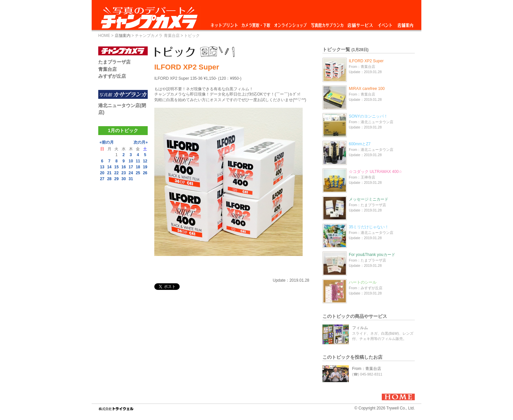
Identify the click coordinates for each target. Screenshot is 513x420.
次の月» (141, 142)
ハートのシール (363, 282)
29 (117, 179)
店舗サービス (360, 24)
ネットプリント (225, 24)
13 (102, 167)
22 (117, 173)
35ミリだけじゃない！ (369, 227)
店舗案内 (405, 24)
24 (131, 173)
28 (109, 179)
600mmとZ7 (360, 144)
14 (109, 167)
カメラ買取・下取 (256, 24)
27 (102, 179)
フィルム (360, 328)
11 (138, 161)
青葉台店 (107, 69)
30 (123, 179)
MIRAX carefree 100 (367, 89)
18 (138, 167)
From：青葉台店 (367, 369)
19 (145, 167)
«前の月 (107, 142)
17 (131, 167)
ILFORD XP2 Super (366, 61)
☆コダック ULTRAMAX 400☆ (376, 172)
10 (131, 161)
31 (131, 179)
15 (117, 167)
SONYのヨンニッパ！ (368, 116)
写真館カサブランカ (327, 24)
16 (123, 167)
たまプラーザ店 (114, 62)
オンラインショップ (290, 24)
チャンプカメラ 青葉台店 (157, 36)
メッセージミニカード (369, 199)
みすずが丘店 (112, 76)
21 (109, 173)
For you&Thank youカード (372, 255)
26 (145, 173)
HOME (104, 36)
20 (102, 173)
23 (123, 173)
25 (138, 173)
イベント (385, 24)
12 (145, 161)
